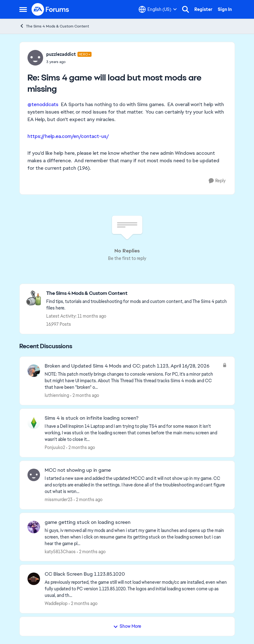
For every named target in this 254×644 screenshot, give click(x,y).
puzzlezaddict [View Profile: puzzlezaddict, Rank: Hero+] (61, 54)
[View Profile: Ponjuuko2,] (34, 423)
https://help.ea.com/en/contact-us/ (68, 136)
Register (203, 9)
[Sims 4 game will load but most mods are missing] (69, 62)
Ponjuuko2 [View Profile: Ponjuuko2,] (55, 447)
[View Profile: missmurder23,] (34, 475)
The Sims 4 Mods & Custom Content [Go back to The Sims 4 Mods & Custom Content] (54, 26)
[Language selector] (158, 9)
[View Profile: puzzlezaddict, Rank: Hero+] (35, 58)
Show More (127, 626)
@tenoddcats (43, 104)
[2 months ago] (85, 395)
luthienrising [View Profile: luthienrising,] (57, 395)
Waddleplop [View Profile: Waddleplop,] (56, 603)
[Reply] (217, 181)
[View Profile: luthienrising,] (34, 371)
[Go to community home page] (51, 9)
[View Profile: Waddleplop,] (34, 579)
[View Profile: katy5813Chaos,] (34, 527)
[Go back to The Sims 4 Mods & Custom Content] (137, 293)
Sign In (225, 9)
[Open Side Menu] (23, 9)
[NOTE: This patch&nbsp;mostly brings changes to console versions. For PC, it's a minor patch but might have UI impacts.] (132, 381)
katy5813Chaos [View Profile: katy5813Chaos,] (60, 551)
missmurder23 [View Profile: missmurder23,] (59, 500)
